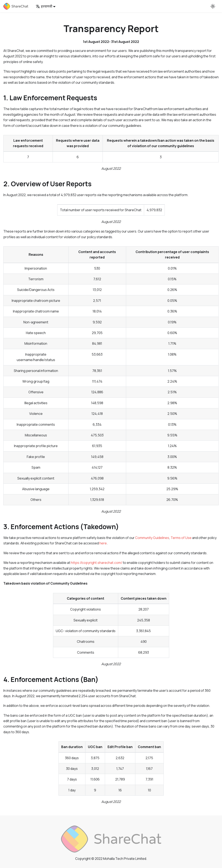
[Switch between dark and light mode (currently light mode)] (213, 6)
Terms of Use (181, 538)
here (103, 543)
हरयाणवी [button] (44, 6)
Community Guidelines (152, 538)
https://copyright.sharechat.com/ (96, 563)
